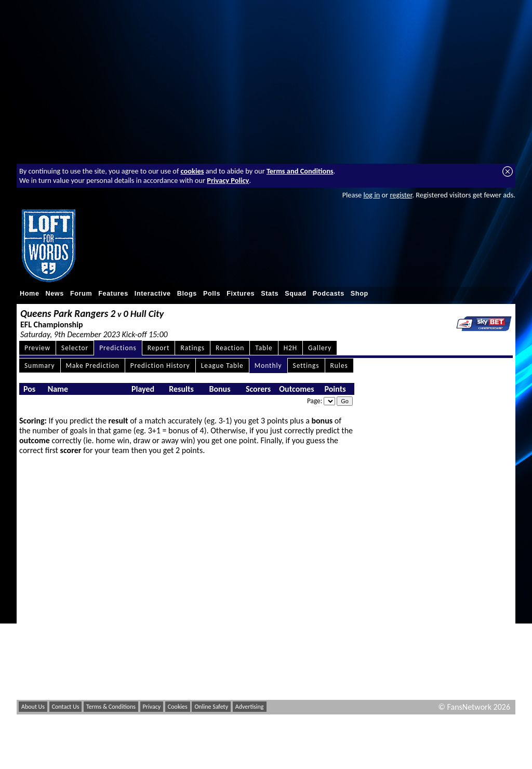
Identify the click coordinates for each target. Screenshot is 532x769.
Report (159, 348)
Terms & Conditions (111, 707)
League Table (222, 366)
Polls (212, 294)
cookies (192, 171)
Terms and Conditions (300, 171)
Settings (306, 366)
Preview (37, 348)
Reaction (230, 348)
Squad (296, 294)
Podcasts (329, 294)
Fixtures (241, 294)
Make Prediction (93, 366)
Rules (339, 366)
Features (113, 294)
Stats (270, 294)
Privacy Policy (228, 180)
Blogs (187, 294)
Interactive (153, 294)
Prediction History (160, 366)
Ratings (192, 348)
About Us (33, 707)
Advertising (250, 707)
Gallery (320, 348)
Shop (360, 294)
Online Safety (211, 707)
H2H (290, 348)
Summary (40, 366)
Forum (81, 294)
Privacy (152, 707)
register (401, 195)
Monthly (268, 366)
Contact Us (66, 707)
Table (264, 348)
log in (371, 195)
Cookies (178, 707)
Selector (75, 348)
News (55, 294)
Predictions (118, 348)
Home (30, 294)
